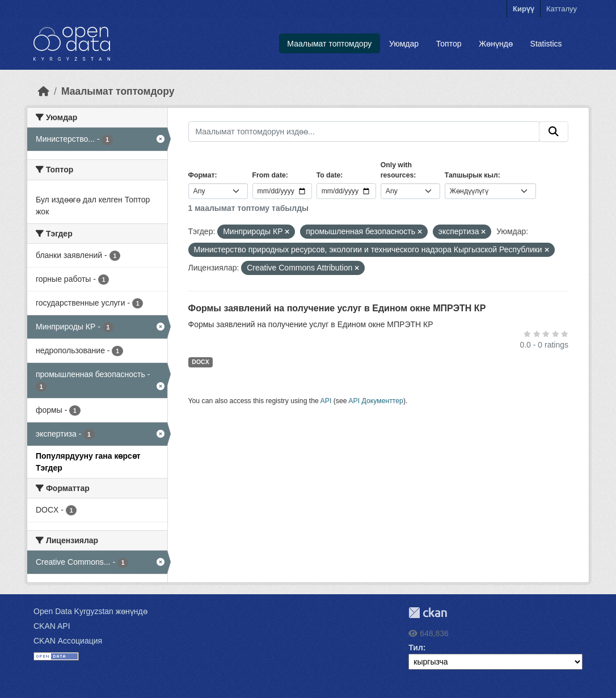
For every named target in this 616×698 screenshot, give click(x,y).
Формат (202, 175)
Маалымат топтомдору (329, 44)
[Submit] (554, 132)
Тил (416, 648)
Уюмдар (404, 44)
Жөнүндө (496, 44)
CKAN (428, 613)
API (326, 401)
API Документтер (376, 401)
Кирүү (524, 9)
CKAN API (52, 626)
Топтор (449, 44)
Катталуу (562, 9)
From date (269, 175)
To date (329, 175)
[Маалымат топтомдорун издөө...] (364, 132)
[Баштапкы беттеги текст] (44, 91)
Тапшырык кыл (471, 175)
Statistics (546, 44)
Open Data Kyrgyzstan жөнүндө (90, 611)
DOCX (200, 362)
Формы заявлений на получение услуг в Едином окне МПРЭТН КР (337, 308)
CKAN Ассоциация (68, 641)
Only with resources (397, 170)
